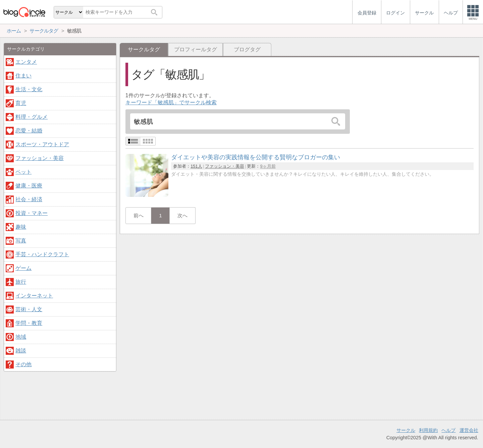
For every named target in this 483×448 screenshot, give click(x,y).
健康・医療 (29, 186)
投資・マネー (32, 213)
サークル (406, 430)
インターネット (34, 296)
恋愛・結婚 (29, 131)
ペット (23, 172)
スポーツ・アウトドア (42, 144)
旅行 (21, 282)
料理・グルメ (32, 117)
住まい (23, 76)
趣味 (21, 227)
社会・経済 (29, 199)
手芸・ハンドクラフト (42, 254)
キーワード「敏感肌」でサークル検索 (171, 102)
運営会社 (469, 430)
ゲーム (23, 268)
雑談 (21, 351)
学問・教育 (29, 323)
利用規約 (428, 430)
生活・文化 (29, 89)
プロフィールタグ (196, 49)
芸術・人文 (29, 309)
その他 (23, 364)
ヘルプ (448, 430)
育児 (21, 103)
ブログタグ (247, 49)
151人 (196, 166)
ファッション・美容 (225, 166)
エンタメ (26, 62)
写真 (21, 241)
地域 (21, 337)
